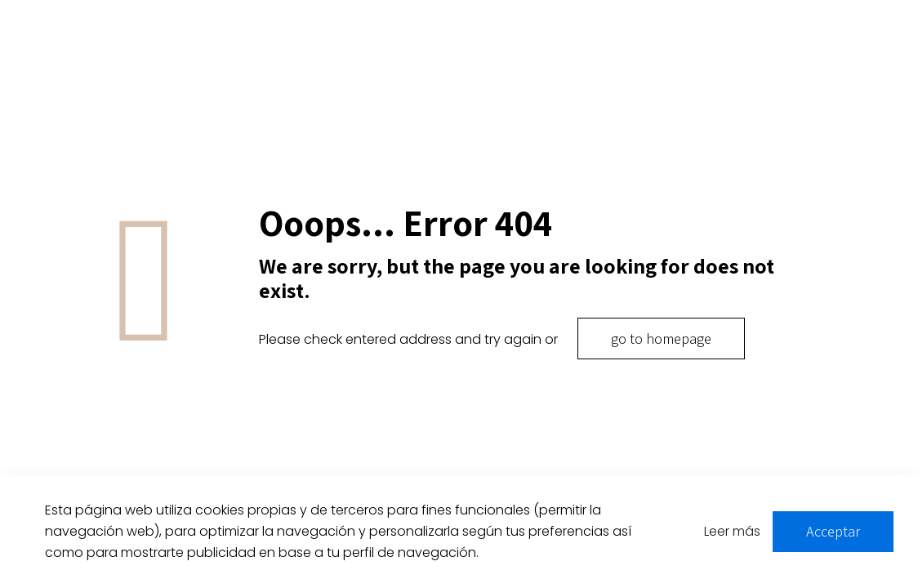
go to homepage (661, 339)
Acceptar (833, 531)
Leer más (732, 531)
